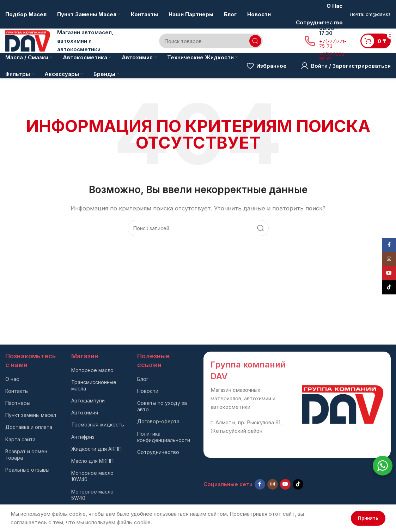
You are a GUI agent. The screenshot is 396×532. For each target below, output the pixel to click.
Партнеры (18, 403)
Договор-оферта (158, 421)
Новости (148, 391)
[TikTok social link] (298, 484)
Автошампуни (88, 401)
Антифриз (83, 437)
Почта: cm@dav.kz (370, 14)
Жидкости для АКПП (96, 449)
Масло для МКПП (92, 461)
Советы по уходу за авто (162, 406)
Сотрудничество (158, 452)
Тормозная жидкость (98, 425)
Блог (143, 379)
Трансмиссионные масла (94, 385)
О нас (12, 379)
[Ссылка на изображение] (343, 404)
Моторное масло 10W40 (92, 476)
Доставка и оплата (29, 427)
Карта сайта (20, 439)
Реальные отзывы (27, 470)
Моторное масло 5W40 (92, 495)
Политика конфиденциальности (164, 437)
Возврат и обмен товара (26, 455)
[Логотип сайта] (28, 40)
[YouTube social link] (285, 484)
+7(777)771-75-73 (333, 44)
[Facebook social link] (260, 484)
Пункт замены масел (31, 415)
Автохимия (85, 413)
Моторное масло (92, 370)
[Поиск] (211, 41)
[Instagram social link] (273, 484)
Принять (368, 518)
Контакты (17, 391)
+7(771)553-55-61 (333, 56)
